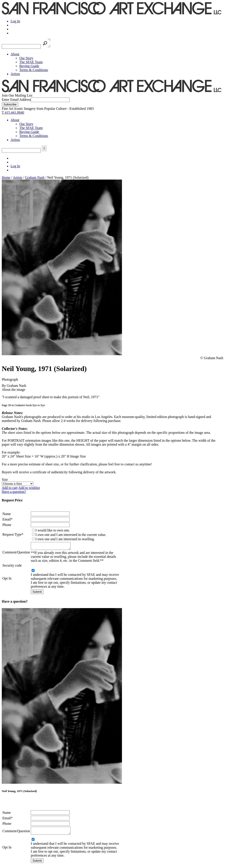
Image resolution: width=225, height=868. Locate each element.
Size (5, 480)
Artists (15, 74)
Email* (7, 519)
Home (6, 177)
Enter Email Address (16, 100)
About (15, 54)
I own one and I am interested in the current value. (71, 535)
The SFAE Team (31, 62)
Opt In (7, 580)
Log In (15, 21)
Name (7, 514)
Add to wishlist (29, 488)
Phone (7, 525)
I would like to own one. (53, 530)
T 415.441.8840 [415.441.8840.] (13, 113)
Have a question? (14, 492)
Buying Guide (29, 66)
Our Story (26, 58)
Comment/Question (16, 553)
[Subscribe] (10, 104)
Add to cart (10, 488)
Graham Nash (35, 177)
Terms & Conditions (34, 70)
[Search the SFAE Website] (21, 46)
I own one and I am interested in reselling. (65, 539)
